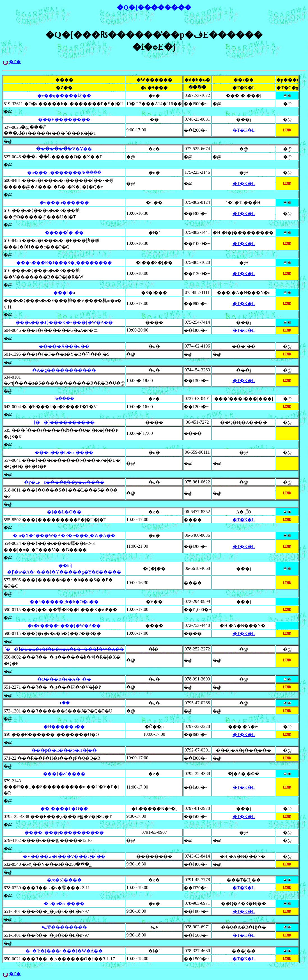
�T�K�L (244, 130)
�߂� (15, 62)
